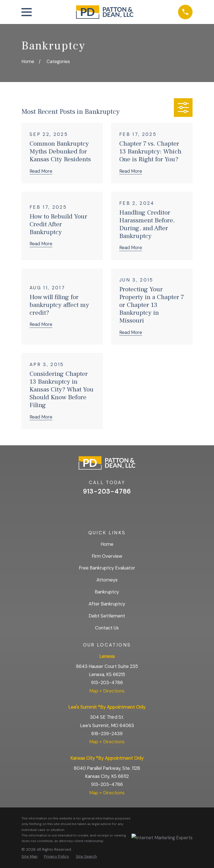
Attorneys (107, 580)
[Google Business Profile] (92, 509)
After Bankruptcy (107, 604)
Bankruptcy (107, 592)
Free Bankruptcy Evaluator (107, 568)
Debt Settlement (107, 616)
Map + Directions (107, 691)
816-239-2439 (107, 734)
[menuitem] (30, 856)
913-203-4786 (107, 491)
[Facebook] (107, 509)
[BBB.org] (122, 509)
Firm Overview (107, 556)
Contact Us (107, 628)
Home (107, 544)
